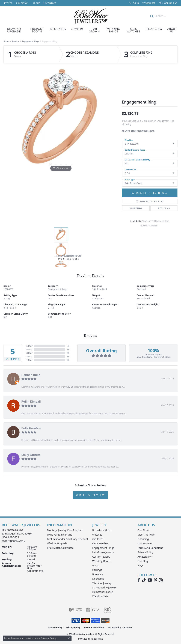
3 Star (29, 353)
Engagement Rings (30, 41)
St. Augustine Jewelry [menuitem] (104, 587)
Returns (164, 208)
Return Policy (55, 628)
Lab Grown (94, 30)
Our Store (143, 530)
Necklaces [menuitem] (98, 579)
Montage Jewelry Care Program (65, 530)
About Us (172, 30)
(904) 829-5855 (69, 259)
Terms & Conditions (94, 628)
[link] (8, 3)
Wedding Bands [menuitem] (101, 561)
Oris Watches (133, 30)
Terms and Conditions (150, 548)
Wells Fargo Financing (60, 535)
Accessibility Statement (120, 628)
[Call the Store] (10, 537)
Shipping (136, 208)
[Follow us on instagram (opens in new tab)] (161, 580)
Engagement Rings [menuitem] (103, 548)
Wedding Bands (113, 30)
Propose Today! (37, 30)
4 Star (29, 349)
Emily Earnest (31, 455)
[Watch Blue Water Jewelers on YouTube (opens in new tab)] (150, 580)
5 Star (29, 346)
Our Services (145, 543)
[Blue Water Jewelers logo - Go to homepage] (90, 16)
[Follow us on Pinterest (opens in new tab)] (156, 580)
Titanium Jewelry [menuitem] (102, 583)
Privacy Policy (145, 552)
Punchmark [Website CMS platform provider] (97, 639)
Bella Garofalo (31, 428)
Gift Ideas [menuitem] (98, 539)
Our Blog (143, 561)
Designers (58, 29)
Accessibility (145, 557)
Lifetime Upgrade (57, 543)
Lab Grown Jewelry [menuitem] (103, 552)
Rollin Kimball (31, 402)
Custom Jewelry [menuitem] (101, 557)
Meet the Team (146, 535)
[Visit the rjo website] (108, 610)
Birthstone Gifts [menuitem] (101, 530)
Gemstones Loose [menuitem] (103, 592)
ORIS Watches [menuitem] (100, 543)
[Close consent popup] (69, 638)
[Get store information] (14, 541)
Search (17, 56)
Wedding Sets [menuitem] (100, 596)
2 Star (29, 356)
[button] (134, 3)
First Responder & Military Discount (67, 539)
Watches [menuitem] (97, 535)
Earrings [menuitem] (97, 570)
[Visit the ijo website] (75, 610)
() (68, 346)
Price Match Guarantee (60, 548)
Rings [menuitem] (96, 565)
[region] (61, 120)
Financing (154, 29)
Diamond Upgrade (14, 30)
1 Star (29, 360)
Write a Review (90, 495)
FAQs (140, 565)
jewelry (15, 41)
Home (6, 41)
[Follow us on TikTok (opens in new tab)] (144, 580)
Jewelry (77, 29)
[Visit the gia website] (93, 610)
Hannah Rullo (31, 375)
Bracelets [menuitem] (98, 574)
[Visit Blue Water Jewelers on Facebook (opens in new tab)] (139, 580)
